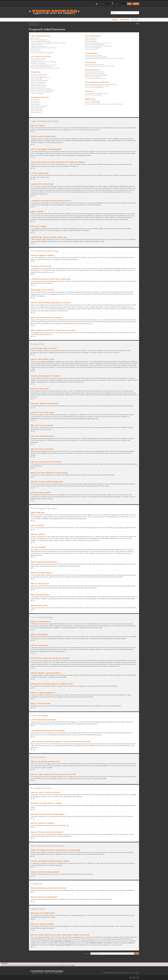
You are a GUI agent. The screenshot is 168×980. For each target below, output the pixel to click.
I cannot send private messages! (93, 55)
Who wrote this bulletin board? (93, 101)
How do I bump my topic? (37, 93)
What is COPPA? (35, 49)
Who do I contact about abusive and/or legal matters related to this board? (104, 104)
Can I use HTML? (35, 101)
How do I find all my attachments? (94, 95)
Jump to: (87, 953)
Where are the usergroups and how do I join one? (98, 43)
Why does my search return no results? (95, 74)
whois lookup (51, 939)
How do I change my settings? (38, 58)
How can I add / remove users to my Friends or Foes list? (100, 66)
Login (135, 20)
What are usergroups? (91, 41)
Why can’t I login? (35, 38)
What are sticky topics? (37, 109)
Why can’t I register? (36, 51)
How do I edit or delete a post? (39, 76)
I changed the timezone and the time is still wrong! (44, 62)
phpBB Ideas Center (113, 926)
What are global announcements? (39, 106)
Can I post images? (36, 104)
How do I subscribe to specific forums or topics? (97, 86)
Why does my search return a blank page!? (96, 75)
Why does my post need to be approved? (41, 92)
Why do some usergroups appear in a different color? (99, 46)
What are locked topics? (37, 111)
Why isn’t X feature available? (93, 103)
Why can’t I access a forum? (38, 84)
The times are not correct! (37, 60)
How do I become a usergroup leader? (95, 44)
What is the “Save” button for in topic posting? (42, 90)
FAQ (115, 20)
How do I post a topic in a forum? (39, 74)
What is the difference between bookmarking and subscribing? (101, 84)
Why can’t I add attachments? (38, 85)
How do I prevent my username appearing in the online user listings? (48, 43)
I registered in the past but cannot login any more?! (44, 48)
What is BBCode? (35, 99)
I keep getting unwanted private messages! (96, 57)
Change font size (137, 24)
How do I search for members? (93, 77)
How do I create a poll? (37, 79)
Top (34, 132)
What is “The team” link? (91, 49)
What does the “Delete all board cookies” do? (42, 53)
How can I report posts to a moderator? (41, 89)
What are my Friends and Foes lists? (94, 64)
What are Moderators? (91, 40)
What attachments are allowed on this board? (97, 93)
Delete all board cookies (110, 973)
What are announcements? (38, 107)
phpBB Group (82, 915)
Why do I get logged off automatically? (41, 41)
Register (136, 4)
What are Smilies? (35, 103)
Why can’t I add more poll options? (40, 81)
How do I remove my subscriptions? (94, 87)
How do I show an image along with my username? (44, 65)
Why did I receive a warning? (38, 87)
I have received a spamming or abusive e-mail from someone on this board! (104, 58)
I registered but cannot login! (38, 46)
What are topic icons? (36, 112)
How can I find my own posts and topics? (95, 78)
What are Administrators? (92, 38)
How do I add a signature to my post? (40, 77)
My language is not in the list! (38, 63)
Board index (34, 24)
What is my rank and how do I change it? (41, 67)
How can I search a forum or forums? (94, 72)
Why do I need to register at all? (39, 40)
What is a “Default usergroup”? (93, 48)
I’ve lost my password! (36, 44)
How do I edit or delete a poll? (38, 82)
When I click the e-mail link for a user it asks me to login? (45, 68)
